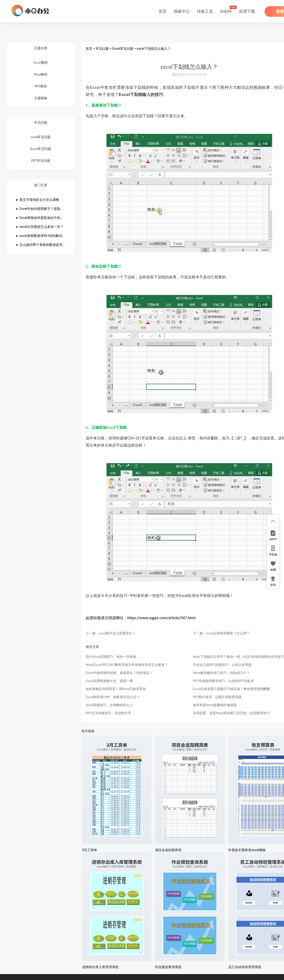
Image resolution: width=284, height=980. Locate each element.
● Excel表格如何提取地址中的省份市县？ (41, 218)
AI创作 (226, 11)
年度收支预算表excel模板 (247, 850)
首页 (163, 11)
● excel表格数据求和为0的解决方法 (41, 236)
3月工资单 (90, 850)
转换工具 (205, 11)
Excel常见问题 (123, 49)
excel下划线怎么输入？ (154, 49)
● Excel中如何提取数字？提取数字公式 (41, 209)
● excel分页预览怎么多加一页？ (40, 227)
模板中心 (182, 11)
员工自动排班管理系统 (245, 967)
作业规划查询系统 (168, 967)
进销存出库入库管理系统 (100, 967)
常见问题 (102, 49)
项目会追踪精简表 (168, 850)
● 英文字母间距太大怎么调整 (38, 200)
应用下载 (247, 11)
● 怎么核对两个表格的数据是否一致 (41, 245)
